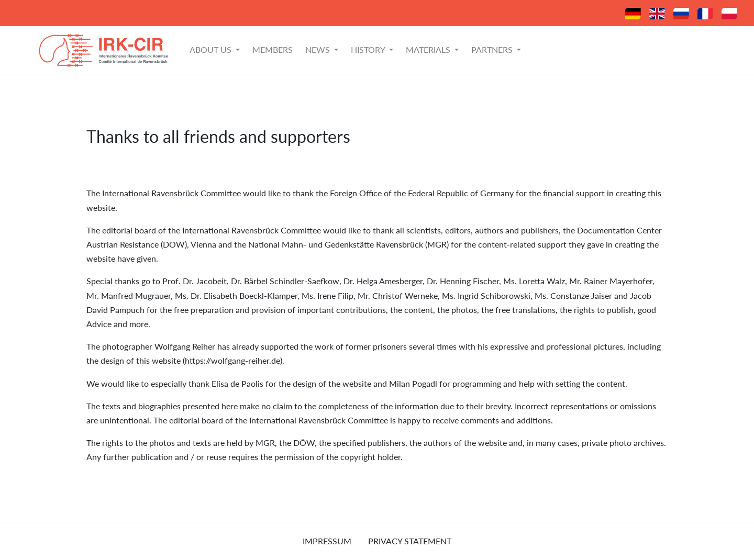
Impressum (327, 541)
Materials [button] (429, 49)
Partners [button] (493, 49)
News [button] (319, 49)
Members (273, 49)
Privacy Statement (410, 541)
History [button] (369, 49)
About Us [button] (212, 49)
